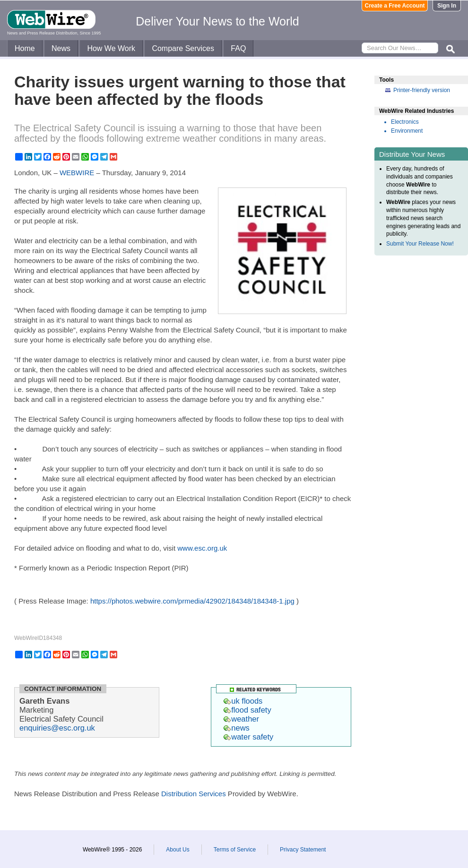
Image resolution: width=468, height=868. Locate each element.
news (237, 728)
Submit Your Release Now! (420, 244)
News (61, 48)
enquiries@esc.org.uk (57, 728)
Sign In (447, 6)
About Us (178, 850)
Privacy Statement (303, 850)
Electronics (405, 122)
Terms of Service (235, 850)
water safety (248, 737)
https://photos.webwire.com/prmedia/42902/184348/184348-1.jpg (192, 601)
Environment (407, 131)
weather (241, 719)
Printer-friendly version (422, 90)
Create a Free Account (395, 6)
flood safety (247, 710)
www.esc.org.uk (202, 548)
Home (25, 48)
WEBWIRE (77, 173)
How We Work (111, 48)
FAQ (238, 48)
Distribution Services (194, 794)
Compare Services (183, 48)
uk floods (243, 701)
